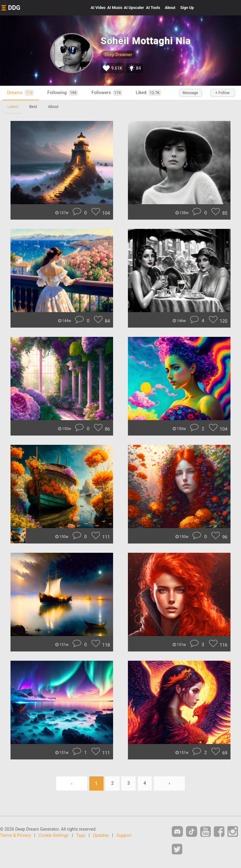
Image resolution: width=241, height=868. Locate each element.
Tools (153, 8)
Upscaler (134, 8)
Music (115, 8)
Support (124, 835)
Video (98, 8)
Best (33, 107)
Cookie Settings (54, 835)
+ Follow (222, 93)
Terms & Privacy (15, 835)
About (170, 8)
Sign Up (187, 8)
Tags (81, 835)
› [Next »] (169, 783)
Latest (13, 107)
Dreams (20, 93)
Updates (101, 835)
